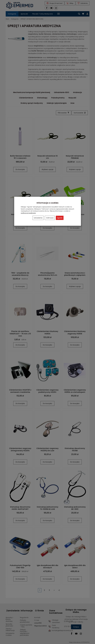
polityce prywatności (28, 213)
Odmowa (50, 218)
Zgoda (60, 218)
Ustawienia (38, 218)
